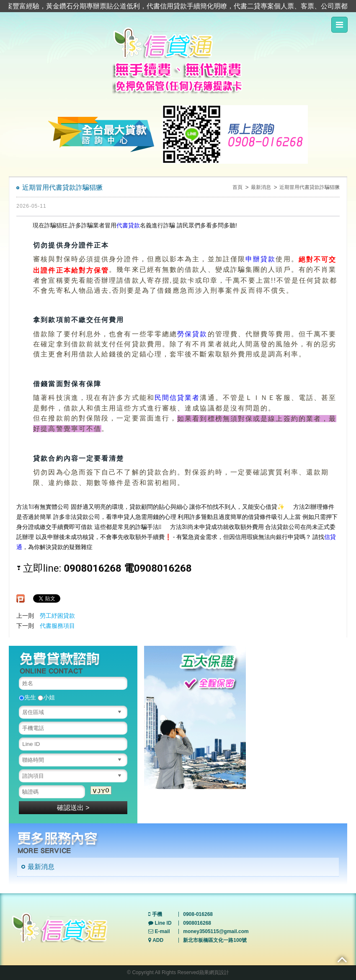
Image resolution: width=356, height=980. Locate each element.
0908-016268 (198, 914)
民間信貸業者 (177, 398)
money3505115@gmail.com (216, 931)
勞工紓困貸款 (57, 616)
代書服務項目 (57, 626)
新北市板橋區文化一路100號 (215, 940)
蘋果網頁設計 (214, 972)
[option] (195, 717)
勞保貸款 (192, 334)
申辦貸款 (261, 259)
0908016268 (197, 923)
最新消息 (261, 187)
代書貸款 (128, 225)
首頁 (237, 187)
